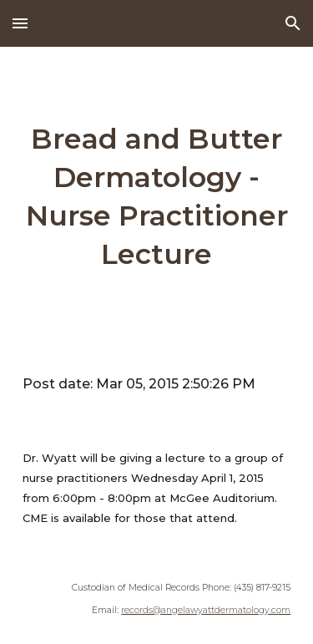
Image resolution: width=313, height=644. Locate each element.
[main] (157, 197)
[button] (20, 23)
